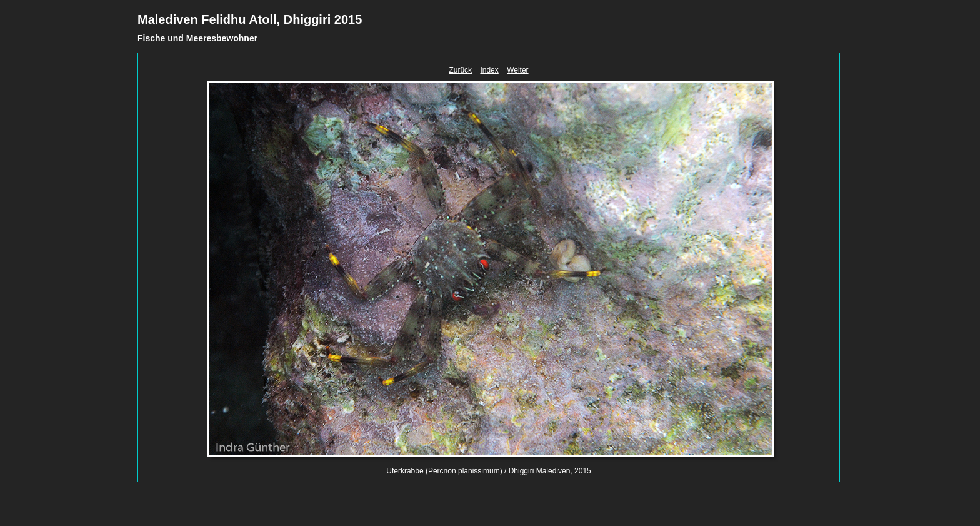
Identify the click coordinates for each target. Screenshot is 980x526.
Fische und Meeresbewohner (197, 38)
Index (489, 70)
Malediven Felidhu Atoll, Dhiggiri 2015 (250, 19)
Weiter (517, 70)
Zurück (460, 70)
